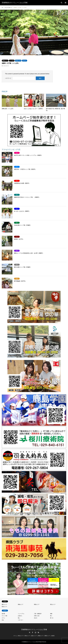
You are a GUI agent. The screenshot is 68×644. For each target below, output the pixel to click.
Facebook (32, 632)
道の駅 (3, 614)
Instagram (36, 632)
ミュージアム (21, 614)
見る (3, 620)
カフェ (3, 618)
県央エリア (4, 607)
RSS (38, 632)
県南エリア (5, 61)
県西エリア (37, 604)
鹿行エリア (4, 604)
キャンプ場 (4, 616)
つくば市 (12, 61)
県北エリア (53, 604)
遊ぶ (19, 618)
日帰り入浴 (18, 61)
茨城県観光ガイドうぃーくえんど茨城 (34, 630)
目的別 (53, 636)
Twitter (30, 632)
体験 (51, 614)
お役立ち (20, 616)
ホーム (15, 636)
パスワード (8, 78)
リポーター (21, 620)
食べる (52, 618)
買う (51, 616)
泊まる (25, 61)
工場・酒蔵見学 (38, 614)
